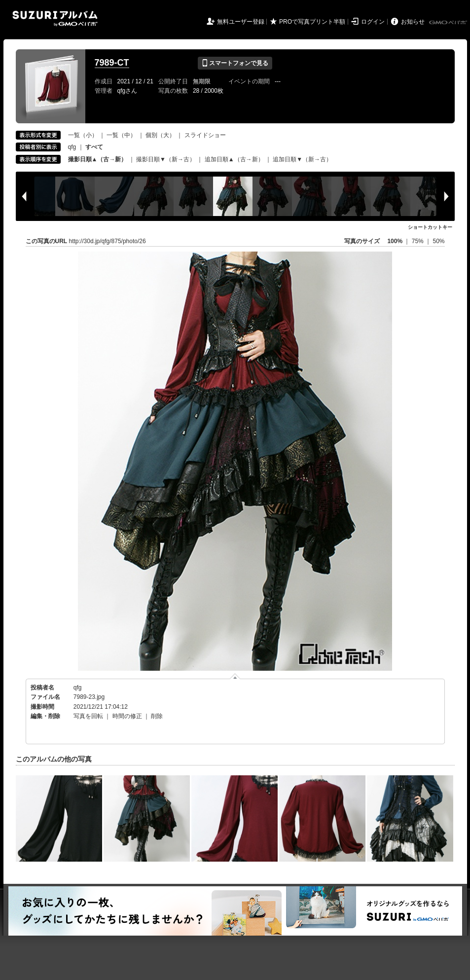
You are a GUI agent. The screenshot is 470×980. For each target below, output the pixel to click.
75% (418, 241)
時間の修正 (127, 716)
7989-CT (112, 63)
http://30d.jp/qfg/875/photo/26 (108, 241)
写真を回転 (88, 716)
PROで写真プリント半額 (312, 22)
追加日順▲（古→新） (234, 159)
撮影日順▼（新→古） (166, 159)
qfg (72, 147)
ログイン (373, 22)
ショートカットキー (430, 227)
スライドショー (205, 135)
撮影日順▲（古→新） (98, 159)
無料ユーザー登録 (241, 22)
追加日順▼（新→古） (302, 159)
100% (395, 241)
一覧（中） (121, 135)
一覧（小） (83, 135)
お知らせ (413, 22)
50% (438, 241)
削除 (157, 716)
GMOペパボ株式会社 (449, 23)
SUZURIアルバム (55, 18)
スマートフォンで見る (235, 63)
